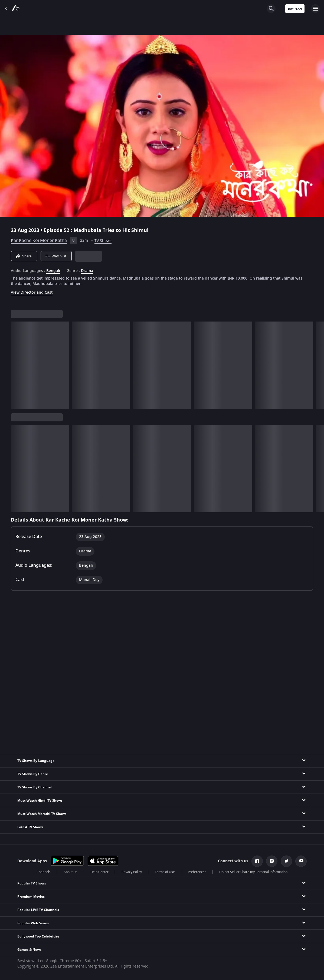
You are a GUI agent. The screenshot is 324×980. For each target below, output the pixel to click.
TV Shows (103, 241)
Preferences (197, 872)
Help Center (99, 872)
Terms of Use (165, 872)
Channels (44, 872)
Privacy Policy (132, 872)
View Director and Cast (32, 292)
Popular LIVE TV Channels (38, 910)
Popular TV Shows (32, 883)
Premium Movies (31, 897)
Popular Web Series (33, 923)
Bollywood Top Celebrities (38, 936)
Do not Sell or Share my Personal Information (253, 872)
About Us (71, 872)
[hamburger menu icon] (315, 9)
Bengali (53, 271)
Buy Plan (295, 9)
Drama (87, 271)
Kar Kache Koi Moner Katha (39, 241)
